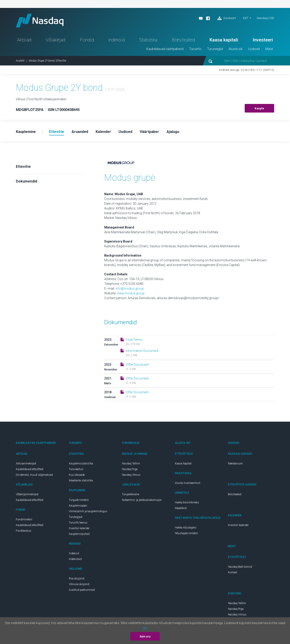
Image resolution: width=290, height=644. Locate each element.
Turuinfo (195, 49)
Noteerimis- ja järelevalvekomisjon (142, 500)
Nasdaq (40, 20)
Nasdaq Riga (130, 469)
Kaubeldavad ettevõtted (30, 469)
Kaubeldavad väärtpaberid (165, 49)
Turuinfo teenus (78, 523)
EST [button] (246, 18)
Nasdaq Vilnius (131, 475)
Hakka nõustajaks (186, 528)
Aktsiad (24, 40)
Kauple (259, 108)
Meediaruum (235, 464)
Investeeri (263, 40)
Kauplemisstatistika (81, 464)
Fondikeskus (24, 531)
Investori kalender (79, 528)
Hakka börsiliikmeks (187, 502)
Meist (269, 49)
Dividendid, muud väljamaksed (34, 475)
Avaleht (20, 61)
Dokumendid (27, 181)
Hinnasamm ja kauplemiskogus (88, 511)
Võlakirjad (56, 40)
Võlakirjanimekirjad (27, 494)
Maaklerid (181, 508)
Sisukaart (227, 18)
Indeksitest (75, 559)
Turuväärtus (76, 469)
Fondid (87, 40)
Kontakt (233, 572)
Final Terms (134, 340)
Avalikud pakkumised (82, 590)
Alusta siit (236, 49)
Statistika (148, 40)
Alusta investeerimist (188, 483)
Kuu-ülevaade (77, 475)
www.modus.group (131, 293)
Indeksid (116, 40)
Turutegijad (76, 517)
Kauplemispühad (79, 534)
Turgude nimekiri (79, 500)
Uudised (254, 49)
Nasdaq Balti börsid (240, 567)
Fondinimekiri (24, 519)
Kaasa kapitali (224, 40)
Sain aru (145, 637)
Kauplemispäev (78, 506)
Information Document (142, 351)
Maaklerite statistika (81, 481)
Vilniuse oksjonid (79, 584)
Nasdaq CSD (265, 18)
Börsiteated (183, 40)
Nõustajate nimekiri (186, 533)
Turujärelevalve (130, 494)
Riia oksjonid (77, 579)
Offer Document (137, 365)
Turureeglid (215, 49)
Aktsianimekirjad (26, 464)
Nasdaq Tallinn (131, 464)
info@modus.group (130, 288)
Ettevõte (23, 167)
